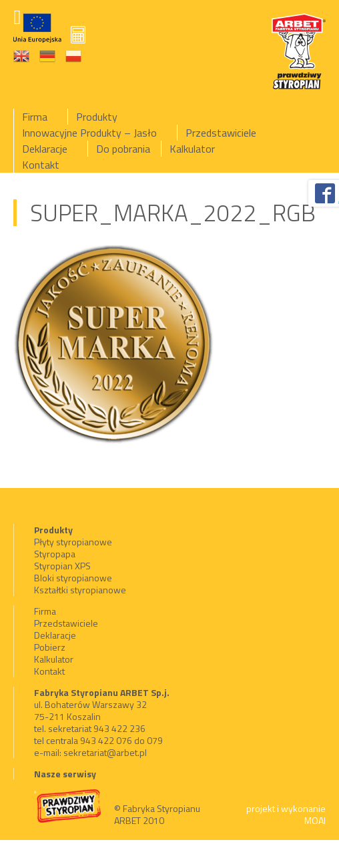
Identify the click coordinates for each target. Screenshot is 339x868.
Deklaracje (45, 149)
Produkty (97, 117)
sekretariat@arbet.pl (105, 752)
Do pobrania (123, 149)
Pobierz (50, 647)
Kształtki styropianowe (80, 590)
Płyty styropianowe (73, 542)
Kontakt (41, 165)
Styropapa (55, 554)
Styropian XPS (62, 566)
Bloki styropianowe (73, 578)
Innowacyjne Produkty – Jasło (89, 133)
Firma (35, 117)
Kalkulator (192, 149)
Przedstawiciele (221, 133)
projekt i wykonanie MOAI (286, 814)
